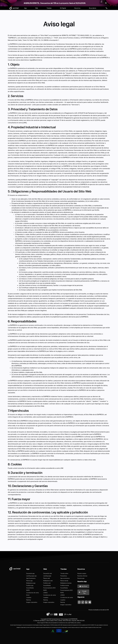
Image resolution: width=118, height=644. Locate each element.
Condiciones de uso (64, 623)
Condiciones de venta (32, 593)
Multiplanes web (48, 581)
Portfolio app (30, 585)
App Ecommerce (31, 578)
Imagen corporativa (32, 602)
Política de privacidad (51, 623)
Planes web (47, 578)
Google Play (83, 592)
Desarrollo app (30, 573)
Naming (28, 600)
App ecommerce (65, 578)
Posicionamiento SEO (49, 588)
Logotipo (29, 597)
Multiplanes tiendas (66, 583)
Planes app (29, 581)
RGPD (28, 590)
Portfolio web (47, 583)
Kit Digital (63, 8)
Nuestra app (81, 578)
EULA (28, 595)
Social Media (30, 588)
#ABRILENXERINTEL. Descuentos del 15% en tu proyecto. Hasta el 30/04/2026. (55, 3)
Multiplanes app (31, 583)
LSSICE (45, 593)
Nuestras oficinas (82, 576)
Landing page (47, 576)
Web (37, 8)
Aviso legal (40, 623)
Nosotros (77, 8)
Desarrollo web (48, 573)
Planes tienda (64, 581)
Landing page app (31, 576)
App (25, 8)
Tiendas (49, 8)
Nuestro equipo (82, 573)
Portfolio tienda (65, 585)
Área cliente (93, 8)
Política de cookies (76, 623)
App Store (83, 586)
